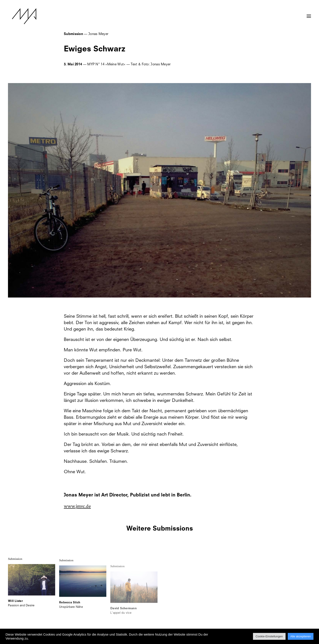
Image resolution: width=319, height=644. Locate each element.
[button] (309, 14)
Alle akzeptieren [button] (301, 636)
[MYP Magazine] (20, 16)
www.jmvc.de (77, 506)
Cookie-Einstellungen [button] (269, 636)
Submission (15, 564)
